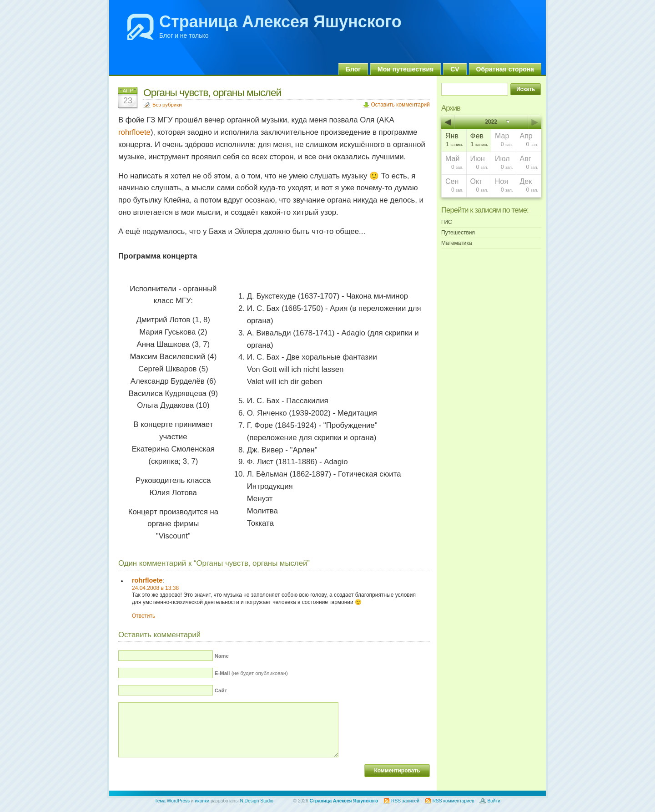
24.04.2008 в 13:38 (155, 588)
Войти (494, 801)
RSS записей (405, 801)
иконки (202, 801)
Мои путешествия (406, 69)
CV (455, 69)
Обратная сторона (505, 69)
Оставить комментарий (400, 105)
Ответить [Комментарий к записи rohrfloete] (144, 616)
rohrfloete (134, 132)
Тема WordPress (172, 801)
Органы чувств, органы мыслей (212, 92)
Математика (457, 243)
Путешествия (458, 233)
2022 (491, 122)
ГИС (447, 222)
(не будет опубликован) (251, 673)
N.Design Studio (257, 801)
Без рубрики (167, 105)
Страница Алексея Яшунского (280, 22)
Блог (353, 69)
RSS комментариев (453, 801)
